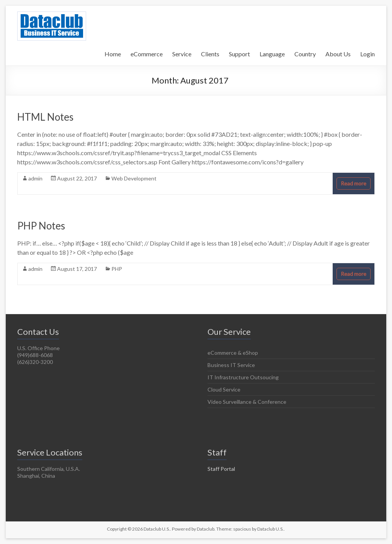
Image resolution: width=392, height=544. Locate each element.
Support (239, 54)
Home (113, 54)
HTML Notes (45, 117)
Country (305, 54)
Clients (210, 54)
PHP (117, 269)
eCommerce (147, 54)
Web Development (134, 178)
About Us (338, 54)
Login (367, 54)
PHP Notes (41, 226)
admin (35, 178)
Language (272, 54)
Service (182, 54)
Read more (354, 183)
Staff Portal (221, 469)
